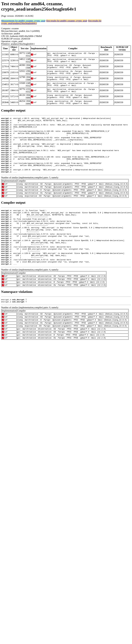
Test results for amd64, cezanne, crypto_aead (67, 21)
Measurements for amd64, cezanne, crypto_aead (23, 21)
